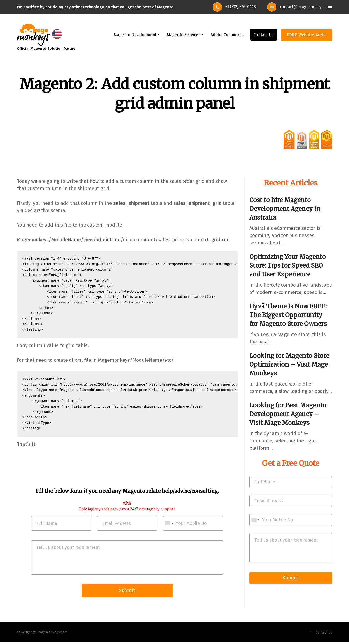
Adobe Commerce (227, 35)
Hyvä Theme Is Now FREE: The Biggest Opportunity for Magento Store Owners (288, 315)
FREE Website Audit (307, 35)
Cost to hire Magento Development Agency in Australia (285, 209)
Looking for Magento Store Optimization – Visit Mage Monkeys (289, 365)
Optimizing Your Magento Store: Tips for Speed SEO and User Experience (288, 266)
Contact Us (264, 35)
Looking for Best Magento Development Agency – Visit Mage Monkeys (288, 414)
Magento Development (135, 35)
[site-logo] (33, 34)
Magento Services (184, 35)
